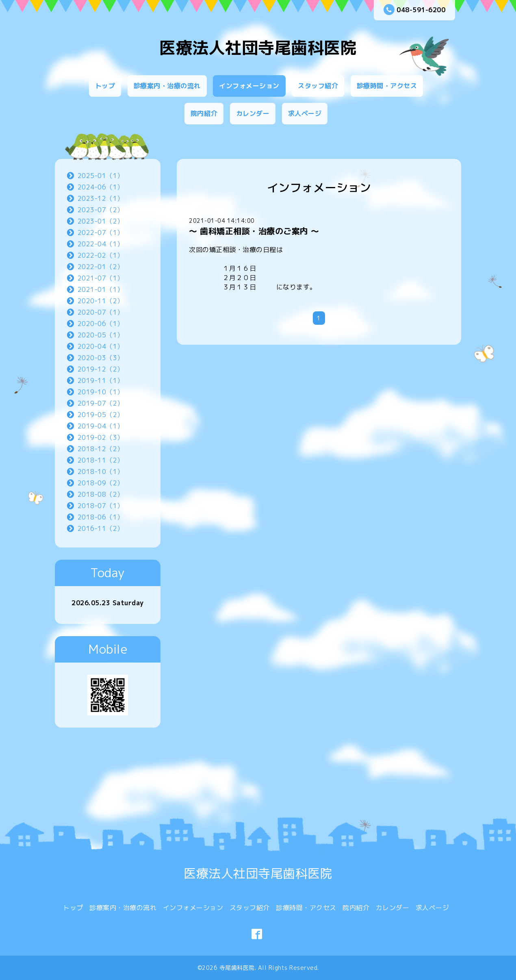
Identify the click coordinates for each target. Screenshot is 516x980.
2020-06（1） (101, 324)
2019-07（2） (101, 403)
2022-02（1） (101, 255)
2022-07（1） (101, 233)
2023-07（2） (101, 210)
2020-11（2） (101, 301)
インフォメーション (249, 86)
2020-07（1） (101, 312)
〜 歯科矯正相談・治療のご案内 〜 (254, 231)
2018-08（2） (101, 494)
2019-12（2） (101, 369)
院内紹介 (204, 113)
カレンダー (253, 113)
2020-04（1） (101, 346)
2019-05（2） (101, 415)
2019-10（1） (101, 392)
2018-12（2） (101, 449)
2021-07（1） (101, 278)
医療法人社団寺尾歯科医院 (258, 48)
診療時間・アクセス (387, 86)
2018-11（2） (101, 460)
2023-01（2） (101, 221)
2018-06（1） (101, 517)
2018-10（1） (101, 472)
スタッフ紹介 (318, 86)
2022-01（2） (101, 267)
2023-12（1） (101, 198)
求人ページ (305, 113)
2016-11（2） (101, 528)
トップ (105, 86)
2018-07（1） (101, 506)
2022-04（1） (101, 244)
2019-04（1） (101, 426)
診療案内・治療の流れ (167, 86)
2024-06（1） (101, 187)
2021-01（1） (101, 289)
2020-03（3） (101, 358)
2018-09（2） (101, 483)
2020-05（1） (101, 335)
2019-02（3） (101, 437)
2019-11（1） (101, 380)
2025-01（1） (101, 176)
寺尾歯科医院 (237, 968)
